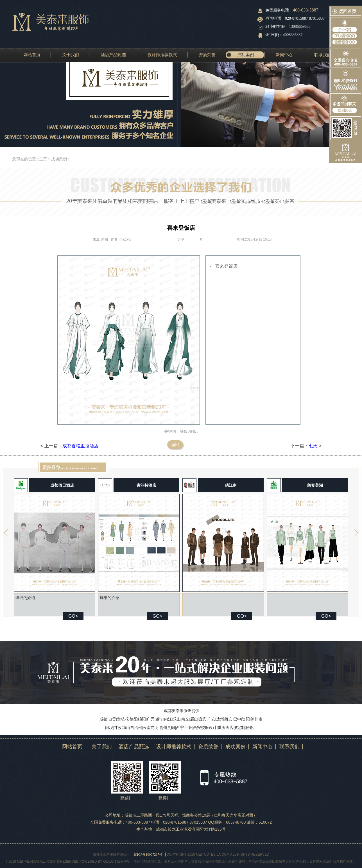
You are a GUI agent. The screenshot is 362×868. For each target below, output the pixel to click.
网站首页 (32, 55)
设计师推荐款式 (162, 55)
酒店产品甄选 (113, 55)
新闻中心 (284, 55)
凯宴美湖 (315, 485)
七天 (313, 446)
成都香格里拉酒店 (80, 446)
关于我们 (71, 55)
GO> (73, 616)
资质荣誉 (207, 55)
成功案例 (246, 55)
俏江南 (231, 485)
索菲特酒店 (146, 485)
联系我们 (323, 55)
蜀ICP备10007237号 (148, 855)
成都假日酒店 (62, 485)
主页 (43, 159)
